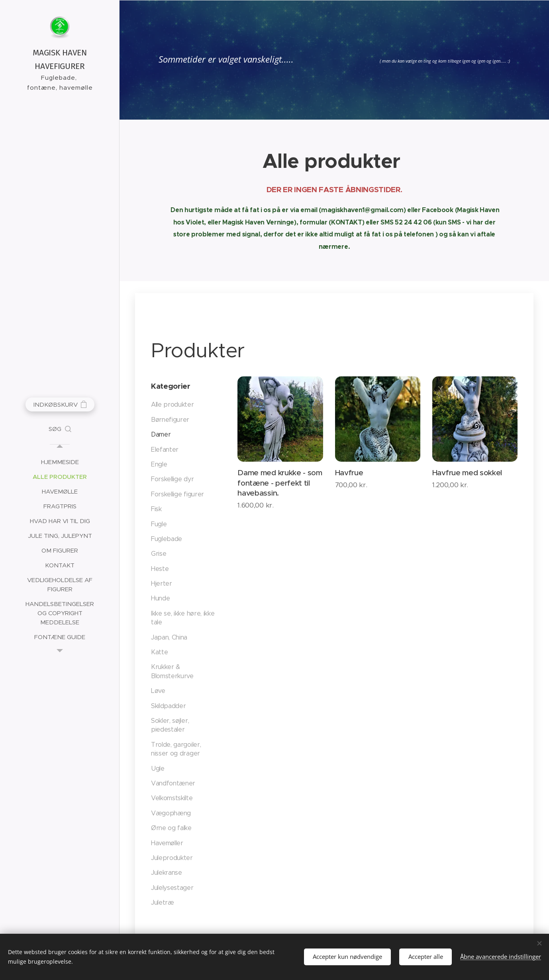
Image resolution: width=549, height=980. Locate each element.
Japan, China (169, 637)
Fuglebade (167, 539)
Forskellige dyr (172, 479)
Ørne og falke (171, 828)
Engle (159, 464)
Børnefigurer (170, 420)
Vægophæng (171, 813)
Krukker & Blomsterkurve (172, 671)
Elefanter (165, 450)
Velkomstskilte (172, 798)
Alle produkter (173, 404)
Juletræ (163, 902)
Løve (158, 691)
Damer (161, 434)
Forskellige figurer (177, 494)
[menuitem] (60, 462)
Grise (159, 554)
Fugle (159, 524)
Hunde (160, 598)
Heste (160, 569)
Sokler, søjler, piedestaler (170, 725)
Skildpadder (168, 706)
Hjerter (162, 583)
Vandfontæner (173, 783)
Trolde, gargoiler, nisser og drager (176, 749)
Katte (159, 652)
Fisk (156, 509)
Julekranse (167, 873)
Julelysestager (172, 888)
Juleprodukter (172, 858)
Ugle (158, 768)
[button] (60, 429)
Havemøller (167, 843)
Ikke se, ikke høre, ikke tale (183, 618)
